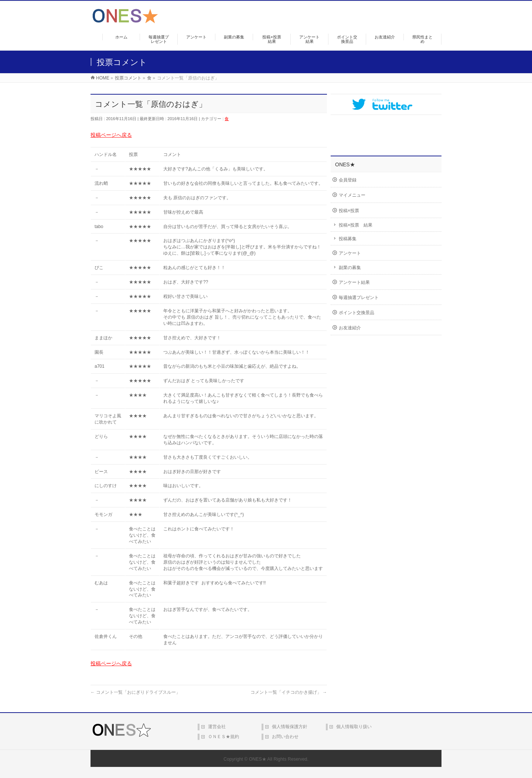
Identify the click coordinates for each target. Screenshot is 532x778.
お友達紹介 (350, 328)
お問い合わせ (285, 737)
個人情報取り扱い (354, 727)
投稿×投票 (349, 211)
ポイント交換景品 (357, 313)
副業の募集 (350, 268)
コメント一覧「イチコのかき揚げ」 (289, 692)
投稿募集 (348, 239)
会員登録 (348, 180)
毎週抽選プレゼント (359, 298)
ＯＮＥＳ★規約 (224, 737)
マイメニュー (352, 195)
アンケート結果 (354, 282)
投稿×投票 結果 (356, 225)
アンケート (350, 253)
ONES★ (258, 759)
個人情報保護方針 (290, 727)
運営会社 (217, 727)
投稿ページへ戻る (111, 135)
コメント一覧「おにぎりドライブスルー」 (135, 692)
